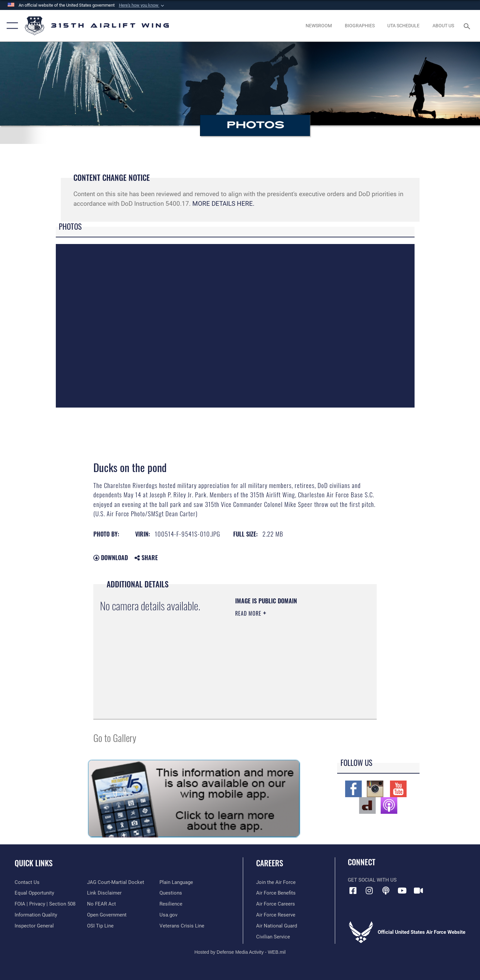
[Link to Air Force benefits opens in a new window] (276, 893)
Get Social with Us (372, 880)
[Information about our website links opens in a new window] (104, 893)
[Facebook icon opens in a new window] (353, 891)
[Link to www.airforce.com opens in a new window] (276, 882)
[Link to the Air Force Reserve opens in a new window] (276, 915)
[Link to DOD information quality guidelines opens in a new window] (36, 915)
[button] (142, 5)
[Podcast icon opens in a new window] (386, 891)
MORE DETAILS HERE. (223, 204)
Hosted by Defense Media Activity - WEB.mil (240, 952)
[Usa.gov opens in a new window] (168, 915)
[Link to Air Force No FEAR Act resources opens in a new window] (101, 904)
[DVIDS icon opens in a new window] (419, 891)
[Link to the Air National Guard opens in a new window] (277, 926)
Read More (249, 613)
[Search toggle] (468, 26)
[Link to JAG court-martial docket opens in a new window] (116, 882)
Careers (270, 863)
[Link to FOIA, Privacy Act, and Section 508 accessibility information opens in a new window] (45, 904)
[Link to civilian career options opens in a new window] (273, 937)
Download (111, 557)
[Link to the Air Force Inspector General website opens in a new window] (34, 926)
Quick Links (34, 863)
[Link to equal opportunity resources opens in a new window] (34, 893)
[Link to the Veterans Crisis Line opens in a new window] (182, 926)
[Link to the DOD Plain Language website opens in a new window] (176, 882)
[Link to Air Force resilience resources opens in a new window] (171, 904)
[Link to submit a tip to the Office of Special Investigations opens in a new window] (100, 926)
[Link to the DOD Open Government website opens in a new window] (107, 915)
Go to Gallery (115, 737)
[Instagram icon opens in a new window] (369, 891)
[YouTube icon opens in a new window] (402, 891)
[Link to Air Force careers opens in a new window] (276, 904)
